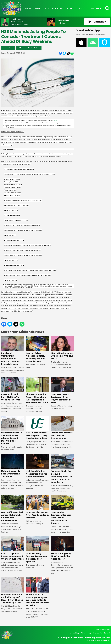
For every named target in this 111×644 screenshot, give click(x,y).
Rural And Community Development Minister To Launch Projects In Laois (12, 351)
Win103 (79, 8)
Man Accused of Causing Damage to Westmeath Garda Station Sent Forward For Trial (37, 592)
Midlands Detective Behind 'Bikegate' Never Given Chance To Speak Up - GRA (12, 591)
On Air (69, 8)
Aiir (108, 640)
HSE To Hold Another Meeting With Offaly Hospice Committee (37, 428)
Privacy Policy (86, 633)
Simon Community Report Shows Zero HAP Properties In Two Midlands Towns (37, 391)
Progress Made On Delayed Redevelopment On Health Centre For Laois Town (62, 469)
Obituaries (57, 8)
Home (28, 8)
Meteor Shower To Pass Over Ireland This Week (12, 466)
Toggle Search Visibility (107, 9)
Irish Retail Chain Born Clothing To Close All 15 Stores (12, 389)
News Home (9, 48)
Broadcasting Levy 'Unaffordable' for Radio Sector (62, 548)
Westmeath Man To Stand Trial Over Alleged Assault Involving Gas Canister (12, 430)
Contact (107, 633)
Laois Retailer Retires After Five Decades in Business (37, 507)
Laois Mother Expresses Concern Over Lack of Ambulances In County (62, 510)
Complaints (97, 633)
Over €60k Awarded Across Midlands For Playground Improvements (12, 508)
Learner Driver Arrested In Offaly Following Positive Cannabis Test (37, 349)
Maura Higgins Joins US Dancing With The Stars (62, 348)
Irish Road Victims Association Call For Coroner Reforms (37, 466)
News (37, 8)
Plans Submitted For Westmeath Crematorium (62, 428)
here (55, 120)
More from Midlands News (30, 48)
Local (46, 8)
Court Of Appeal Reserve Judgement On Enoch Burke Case (12, 548)
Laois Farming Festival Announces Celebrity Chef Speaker (37, 550)
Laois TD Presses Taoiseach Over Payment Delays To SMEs (62, 391)
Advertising (75, 633)
